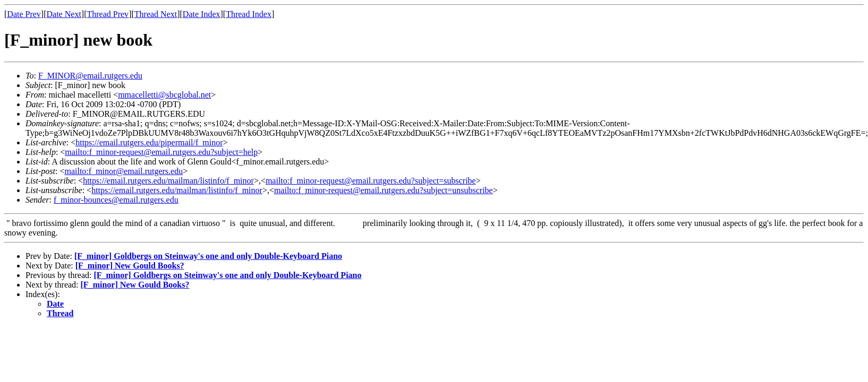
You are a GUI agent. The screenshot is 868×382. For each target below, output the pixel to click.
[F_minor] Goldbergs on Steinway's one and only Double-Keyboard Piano (208, 256)
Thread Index (249, 14)
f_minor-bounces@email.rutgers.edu (116, 200)
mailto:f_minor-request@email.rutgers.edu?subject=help (161, 152)
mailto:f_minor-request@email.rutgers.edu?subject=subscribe (371, 181)
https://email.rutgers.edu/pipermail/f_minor (149, 142)
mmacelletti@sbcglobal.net (164, 95)
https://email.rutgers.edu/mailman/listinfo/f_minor (168, 181)
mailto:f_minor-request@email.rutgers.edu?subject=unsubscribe (384, 190)
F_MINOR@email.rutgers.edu (90, 76)
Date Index (202, 14)
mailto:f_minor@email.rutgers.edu (124, 171)
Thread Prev (108, 14)
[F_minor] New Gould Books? (130, 266)
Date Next (64, 14)
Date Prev (24, 14)
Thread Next (156, 14)
